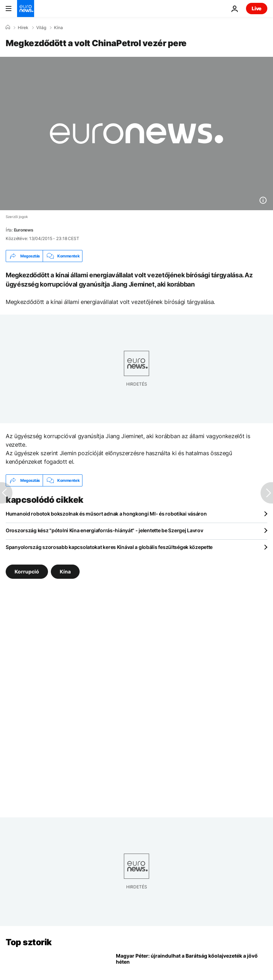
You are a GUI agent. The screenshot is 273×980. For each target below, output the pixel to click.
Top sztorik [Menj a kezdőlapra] (29, 942)
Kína (58, 28)
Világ (41, 28)
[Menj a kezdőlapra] (26, 9)
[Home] (8, 27)
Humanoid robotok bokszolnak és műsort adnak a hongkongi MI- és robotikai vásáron (106, 514)
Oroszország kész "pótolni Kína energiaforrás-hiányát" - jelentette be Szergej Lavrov (104, 530)
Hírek (23, 28)
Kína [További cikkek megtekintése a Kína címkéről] (65, 571)
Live (257, 8)
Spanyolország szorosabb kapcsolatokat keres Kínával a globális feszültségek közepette (109, 547)
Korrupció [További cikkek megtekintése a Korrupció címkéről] (27, 571)
